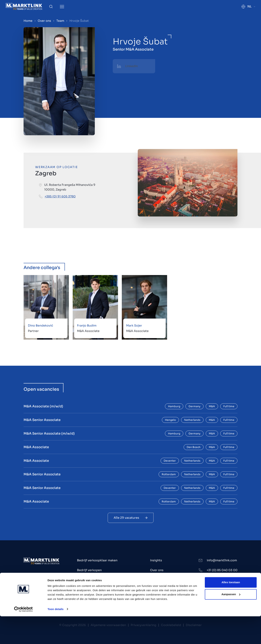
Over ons (44, 21)
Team (60, 21)
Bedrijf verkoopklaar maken (97, 560)
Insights (156, 560)
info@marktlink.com (222, 560)
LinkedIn (131, 66)
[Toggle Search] (51, 7)
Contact (156, 590)
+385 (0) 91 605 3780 (60, 196)
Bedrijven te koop (90, 599)
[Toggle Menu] (62, 7)
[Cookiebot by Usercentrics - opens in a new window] (23, 637)
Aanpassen (231, 622)
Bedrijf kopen (87, 580)
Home (28, 21)
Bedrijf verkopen (89, 570)
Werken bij (158, 599)
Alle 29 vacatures (131, 518)
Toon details (55, 637)
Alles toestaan (231, 610)
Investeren (85, 590)
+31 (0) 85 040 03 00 (222, 570)
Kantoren (157, 580)
